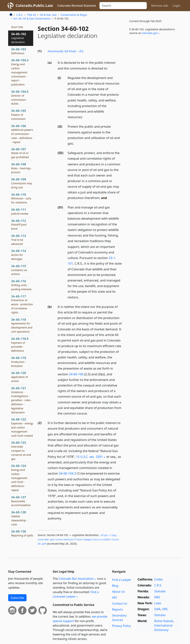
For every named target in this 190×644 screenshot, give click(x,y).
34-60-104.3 (68, 473)
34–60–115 (19, 270)
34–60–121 (22, 400)
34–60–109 (22, 183)
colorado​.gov (150, 33)
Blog (115, 586)
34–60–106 (22, 134)
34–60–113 (19, 240)
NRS (157, 597)
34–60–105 (19, 115)
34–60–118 (22, 325)
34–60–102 (19, 38)
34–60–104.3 (20, 72)
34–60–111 (20, 211)
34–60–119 (19, 362)
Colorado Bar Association (76, 579)
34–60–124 (19, 478)
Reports (118, 609)
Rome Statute (164, 621)
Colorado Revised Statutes (77, 6)
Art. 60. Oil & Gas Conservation (32, 18)
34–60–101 (19, 25)
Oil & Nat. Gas (48, 15)
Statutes (160, 591)
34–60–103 (19, 51)
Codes (158, 579)
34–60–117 (22, 304)
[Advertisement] (154, 67)
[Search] (123, 6)
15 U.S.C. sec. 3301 (89, 457)
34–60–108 (22, 168)
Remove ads (160, 6)
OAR (157, 609)
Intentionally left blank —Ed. (66, 51)
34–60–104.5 (20, 97)
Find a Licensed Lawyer (76, 594)
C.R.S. (20, 15)
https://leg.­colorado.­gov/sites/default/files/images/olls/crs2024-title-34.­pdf (79, 540)
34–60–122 (22, 427)
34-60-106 (76, 374)
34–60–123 (21, 450)
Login (176, 6)
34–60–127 (21, 501)
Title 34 (32, 15)
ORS (165, 609)
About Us (118, 592)
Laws (158, 603)
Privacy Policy (121, 626)
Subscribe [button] (17, 598)
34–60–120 (19, 377)
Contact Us (120, 603)
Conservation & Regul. (74, 15)
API (114, 598)
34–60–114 (19, 255)
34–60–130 (22, 535)
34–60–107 (20, 153)
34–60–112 (19, 225)
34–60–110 (21, 198)
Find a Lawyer (122, 580)
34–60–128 (19, 518)
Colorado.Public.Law (34, 5)
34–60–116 (21, 285)
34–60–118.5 (20, 345)
